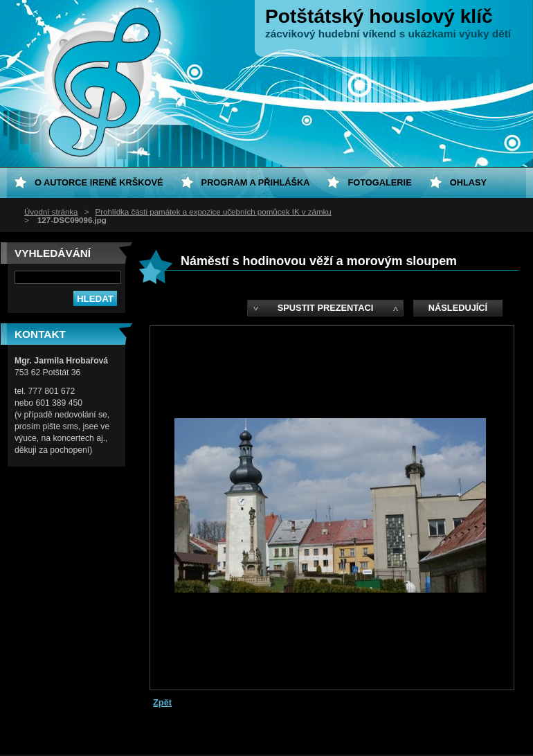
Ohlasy (468, 182)
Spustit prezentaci (325, 308)
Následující (458, 308)
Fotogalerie (379, 182)
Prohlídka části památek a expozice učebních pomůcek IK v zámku (214, 212)
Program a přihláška (256, 182)
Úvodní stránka (51, 212)
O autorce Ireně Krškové (99, 182)
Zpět (162, 702)
